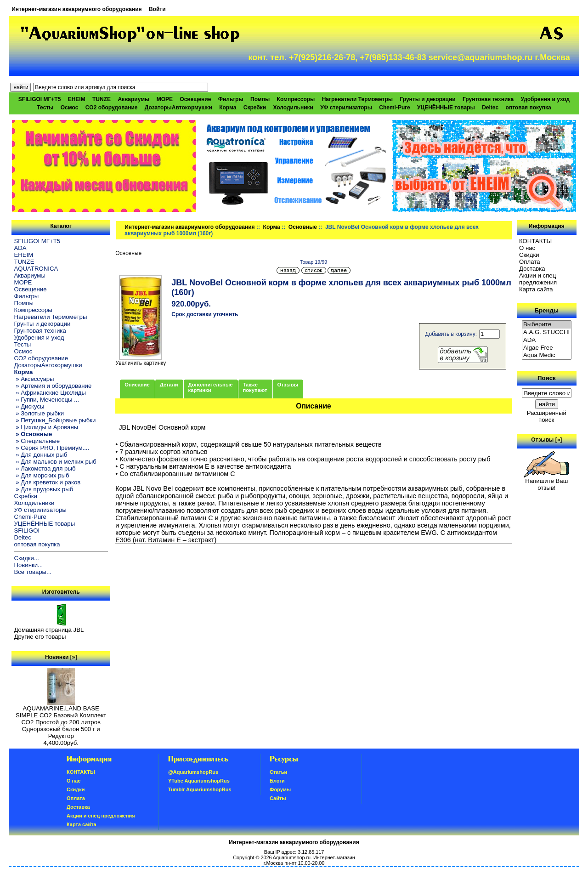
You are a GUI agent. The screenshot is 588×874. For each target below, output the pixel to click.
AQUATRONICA (36, 269)
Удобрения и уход (545, 99)
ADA (20, 248)
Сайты (278, 798)
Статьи (278, 772)
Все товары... (33, 572)
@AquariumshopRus (193, 772)
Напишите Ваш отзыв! (546, 482)
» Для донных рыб (40, 455)
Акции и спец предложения (538, 279)
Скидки (529, 255)
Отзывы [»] (546, 440)
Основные (303, 227)
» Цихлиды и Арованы (46, 427)
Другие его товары (40, 637)
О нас (527, 248)
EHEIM (77, 99)
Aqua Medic (547, 355)
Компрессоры (296, 99)
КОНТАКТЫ (535, 241)
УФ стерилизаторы (346, 108)
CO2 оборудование (112, 108)
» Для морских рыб (41, 475)
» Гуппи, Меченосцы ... (46, 400)
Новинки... (28, 565)
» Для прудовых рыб (43, 489)
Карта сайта (536, 289)
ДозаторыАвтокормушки (178, 108)
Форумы (280, 789)
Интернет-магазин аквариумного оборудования (76, 9)
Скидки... (26, 558)
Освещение (195, 99)
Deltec (490, 108)
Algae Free (547, 348)
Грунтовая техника (488, 99)
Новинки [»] (61, 657)
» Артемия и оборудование (53, 386)
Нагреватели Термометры (357, 99)
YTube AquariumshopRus (199, 781)
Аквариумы (133, 99)
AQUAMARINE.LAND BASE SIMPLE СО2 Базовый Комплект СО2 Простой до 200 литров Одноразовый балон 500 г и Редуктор (61, 719)
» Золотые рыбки (39, 413)
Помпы (260, 99)
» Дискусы (29, 406)
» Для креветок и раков (47, 482)
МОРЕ (165, 99)
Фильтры (231, 99)
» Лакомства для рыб (45, 468)
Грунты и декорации (427, 99)
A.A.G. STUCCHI (547, 332)
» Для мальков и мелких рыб (55, 462)
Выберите (547, 325)
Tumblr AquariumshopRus (200, 789)
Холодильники (293, 108)
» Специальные (37, 441)
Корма (272, 227)
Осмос (70, 108)
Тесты (45, 108)
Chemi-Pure (394, 108)
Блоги (277, 781)
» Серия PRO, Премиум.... (51, 448)
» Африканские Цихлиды (50, 393)
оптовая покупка (529, 108)
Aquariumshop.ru (292, 857)
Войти (157, 9)
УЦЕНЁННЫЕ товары (446, 108)
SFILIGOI (27, 531)
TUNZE (102, 99)
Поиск (547, 378)
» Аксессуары (34, 379)
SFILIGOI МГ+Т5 (40, 99)
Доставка (532, 269)
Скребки (255, 108)
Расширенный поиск (547, 416)
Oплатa (530, 262)
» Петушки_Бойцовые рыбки (55, 420)
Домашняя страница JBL (49, 630)
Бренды (547, 310)
